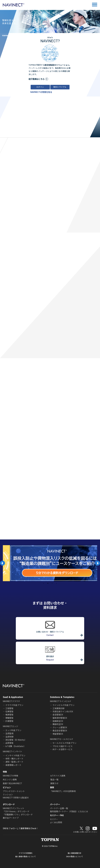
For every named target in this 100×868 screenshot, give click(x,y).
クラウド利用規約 (25, 853)
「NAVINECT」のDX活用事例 (63, 791)
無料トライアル (60, 87)
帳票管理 (9, 715)
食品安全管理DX (60, 731)
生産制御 (9, 737)
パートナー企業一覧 (59, 808)
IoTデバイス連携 (58, 776)
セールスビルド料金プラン (65, 743)
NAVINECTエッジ (10, 726)
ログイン (40, 87)
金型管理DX (58, 715)
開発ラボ (54, 783)
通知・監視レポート (14, 762)
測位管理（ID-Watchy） (16, 740)
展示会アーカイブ (11, 818)
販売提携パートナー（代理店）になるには (69, 811)
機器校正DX (58, 724)
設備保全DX (58, 721)
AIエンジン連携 (10, 780)
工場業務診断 (59, 708)
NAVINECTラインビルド (61, 701)
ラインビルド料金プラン (64, 705)
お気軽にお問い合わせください (85, 832)
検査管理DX (58, 734)
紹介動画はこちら (37, 79)
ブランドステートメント (14, 791)
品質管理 (9, 743)
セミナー (54, 819)
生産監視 (9, 733)
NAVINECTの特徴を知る (41, 92)
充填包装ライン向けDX (63, 712)
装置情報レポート (13, 765)
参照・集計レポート (14, 759)
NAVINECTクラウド (11, 701)
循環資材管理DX (60, 718)
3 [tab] (52, 583)
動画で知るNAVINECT (12, 783)
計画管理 (9, 721)
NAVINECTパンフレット (14, 808)
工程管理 (9, 708)
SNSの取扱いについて (75, 857)
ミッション (8, 795)
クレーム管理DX (60, 728)
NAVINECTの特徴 (10, 776)
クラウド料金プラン (14, 705)
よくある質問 (56, 822)
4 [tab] (56, 583)
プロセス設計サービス (63, 746)
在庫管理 (9, 712)
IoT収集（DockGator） (16, 746)
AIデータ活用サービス (62, 749)
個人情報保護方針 (75, 853)
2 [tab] (48, 583)
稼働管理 (9, 718)
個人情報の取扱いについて (25, 857)
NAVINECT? (50, 41)
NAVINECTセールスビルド (62, 739)
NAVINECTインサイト (12, 752)
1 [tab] (44, 583)
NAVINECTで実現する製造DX (16, 798)
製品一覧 (54, 780)
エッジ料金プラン (13, 730)
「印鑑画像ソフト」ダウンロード (18, 815)
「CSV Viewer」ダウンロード (16, 811)
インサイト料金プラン (15, 756)
